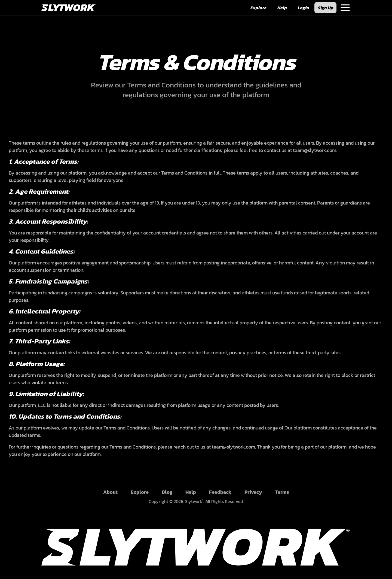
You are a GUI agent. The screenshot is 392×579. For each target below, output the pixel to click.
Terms (282, 492)
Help (191, 492)
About (110, 492)
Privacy (253, 492)
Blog (167, 492)
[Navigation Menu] (345, 8)
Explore (140, 492)
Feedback (220, 492)
